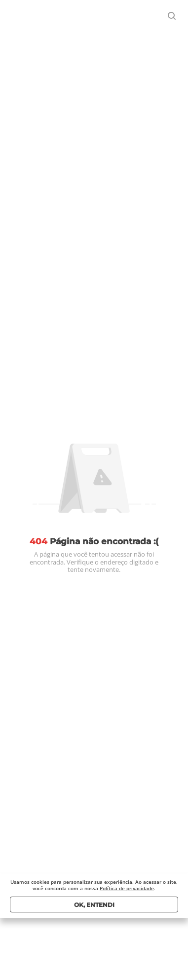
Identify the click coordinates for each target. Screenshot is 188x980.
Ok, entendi (94, 905)
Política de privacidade (127, 888)
